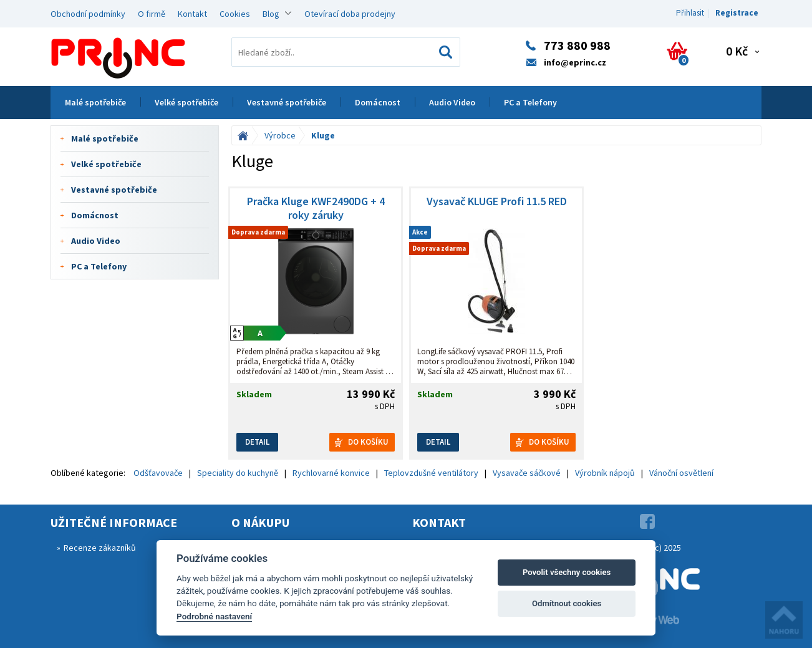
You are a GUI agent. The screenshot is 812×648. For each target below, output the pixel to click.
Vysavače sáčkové (527, 473)
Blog (271, 14)
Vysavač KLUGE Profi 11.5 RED (497, 201)
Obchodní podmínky (88, 14)
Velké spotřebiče (186, 102)
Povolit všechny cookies (567, 572)
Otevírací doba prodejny (350, 14)
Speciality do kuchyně (238, 473)
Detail (257, 442)
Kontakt (192, 14)
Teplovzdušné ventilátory (431, 473)
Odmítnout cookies (567, 603)
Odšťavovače (158, 473)
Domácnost (378, 102)
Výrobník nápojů (605, 473)
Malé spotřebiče (95, 102)
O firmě (152, 14)
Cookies (235, 14)
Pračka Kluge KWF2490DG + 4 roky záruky (316, 208)
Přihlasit (690, 13)
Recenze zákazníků (100, 548)
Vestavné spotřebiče (287, 102)
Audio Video (452, 102)
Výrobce (280, 135)
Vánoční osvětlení (681, 473)
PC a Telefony (530, 102)
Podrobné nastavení (214, 616)
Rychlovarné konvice (331, 473)
